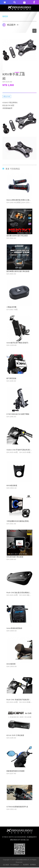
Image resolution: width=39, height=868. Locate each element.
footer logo (20, 831)
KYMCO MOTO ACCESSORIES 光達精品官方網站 (19, 8)
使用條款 (33, 865)
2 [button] (22, 72)
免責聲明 (26, 865)
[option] (19, 50)
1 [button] (17, 72)
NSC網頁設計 (15, 865)
